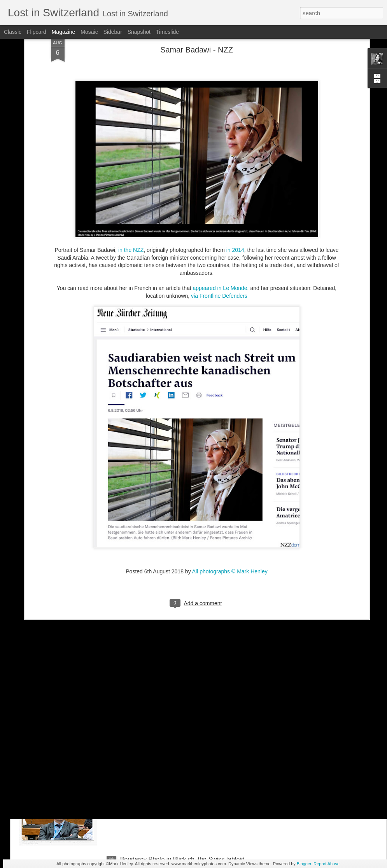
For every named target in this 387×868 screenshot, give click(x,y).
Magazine (64, 32)
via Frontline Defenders (219, 228)
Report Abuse (327, 864)
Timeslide (167, 32)
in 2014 (235, 182)
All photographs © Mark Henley (230, 504)
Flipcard (37, 32)
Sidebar (113, 32)
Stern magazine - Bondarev (158, 771)
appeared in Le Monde (220, 220)
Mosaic (89, 32)
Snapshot (139, 32)
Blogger (304, 864)
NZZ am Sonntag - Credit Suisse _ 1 (170, 683)
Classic (13, 32)
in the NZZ (131, 182)
